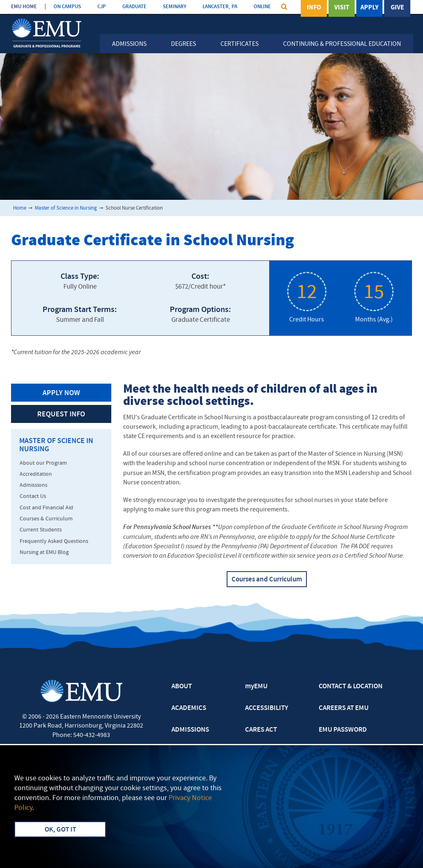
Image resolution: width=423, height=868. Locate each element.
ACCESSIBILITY (267, 708)
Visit (342, 8)
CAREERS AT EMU (344, 708)
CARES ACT (261, 730)
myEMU (256, 687)
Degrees (183, 44)
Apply (369, 8)
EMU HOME (24, 7)
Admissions (129, 44)
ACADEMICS (189, 708)
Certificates (240, 44)
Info (314, 8)
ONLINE (262, 7)
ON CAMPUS (67, 7)
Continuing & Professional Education (342, 44)
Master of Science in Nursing (66, 208)
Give (397, 8)
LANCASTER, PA (220, 7)
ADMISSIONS (190, 730)
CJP (102, 7)
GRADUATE (134, 7)
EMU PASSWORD (343, 730)
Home (20, 208)
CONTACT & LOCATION (351, 687)
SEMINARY (174, 7)
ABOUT (182, 687)
